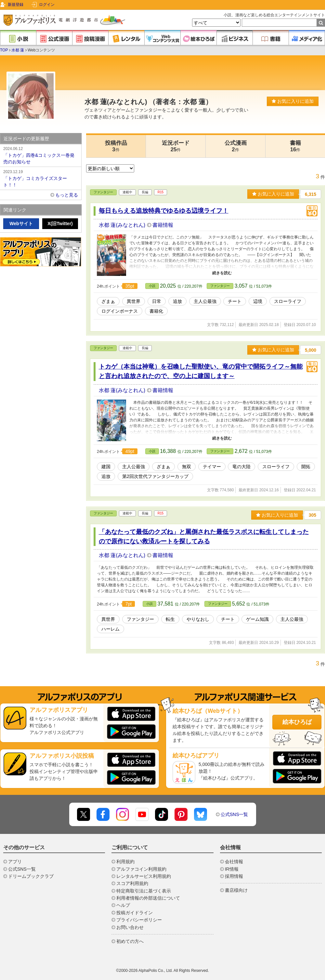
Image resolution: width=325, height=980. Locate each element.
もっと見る (67, 195)
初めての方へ (130, 941)
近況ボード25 (176, 146)
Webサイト (21, 224)
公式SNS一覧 (234, 814)
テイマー (212, 467)
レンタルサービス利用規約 (144, 876)
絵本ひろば (297, 722)
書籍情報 (163, 225)
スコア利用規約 (132, 883)
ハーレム (110, 629)
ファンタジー (103, 192)
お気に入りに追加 (293, 101)
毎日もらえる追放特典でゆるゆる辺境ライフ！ (164, 211)
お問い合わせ (130, 927)
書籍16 (295, 146)
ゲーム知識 (257, 619)
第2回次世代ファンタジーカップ (155, 476)
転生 (170, 619)
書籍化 (156, 311)
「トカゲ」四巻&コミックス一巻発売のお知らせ (41, 155)
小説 (152, 286)
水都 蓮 (18, 50)
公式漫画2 (236, 146)
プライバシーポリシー (139, 920)
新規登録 (16, 5)
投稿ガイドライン (135, 913)
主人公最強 (205, 301)
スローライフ (288, 301)
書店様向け (236, 890)
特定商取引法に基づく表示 (144, 891)
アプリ (15, 862)
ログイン (47, 5)
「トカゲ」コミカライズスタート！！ (41, 178)
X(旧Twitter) (60, 224)
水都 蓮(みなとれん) (123, 225)
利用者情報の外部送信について (148, 898)
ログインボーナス (120, 311)
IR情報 (232, 869)
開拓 (306, 467)
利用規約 (125, 862)
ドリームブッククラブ (31, 876)
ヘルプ (123, 905)
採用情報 (234, 876)
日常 (157, 301)
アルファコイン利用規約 (141, 869)
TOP (4, 50)
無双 (187, 467)
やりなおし (198, 619)
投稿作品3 (116, 146)
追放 (177, 301)
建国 (106, 467)
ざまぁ (108, 301)
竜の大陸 (241, 467)
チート (235, 301)
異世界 (134, 301)
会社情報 (234, 862)
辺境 (258, 301)
